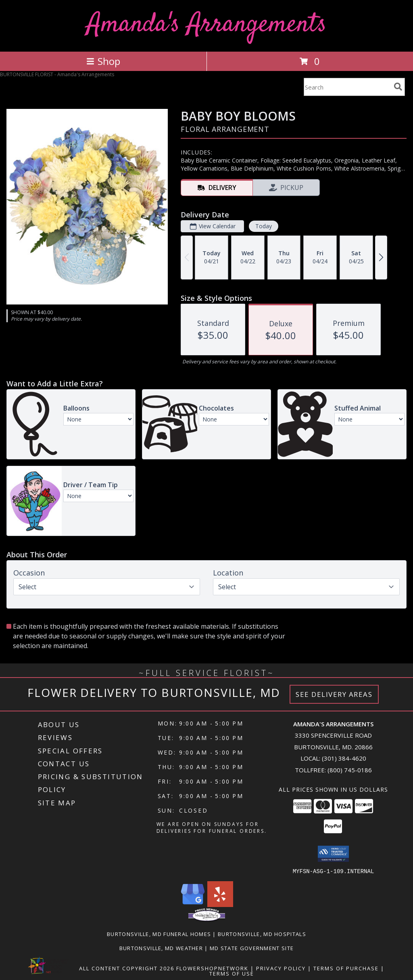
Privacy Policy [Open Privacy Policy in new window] (281, 968)
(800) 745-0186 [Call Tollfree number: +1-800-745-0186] (350, 770)
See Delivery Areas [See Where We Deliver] (334, 694)
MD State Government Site (252, 948)
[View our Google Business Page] (193, 904)
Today (264, 226)
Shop (103, 61)
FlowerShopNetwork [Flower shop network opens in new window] (212, 968)
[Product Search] (347, 87)
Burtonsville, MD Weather (161, 948)
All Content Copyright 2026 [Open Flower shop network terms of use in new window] (127, 968)
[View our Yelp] (220, 904)
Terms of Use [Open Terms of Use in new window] (232, 973)
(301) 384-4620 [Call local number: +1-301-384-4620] (344, 758)
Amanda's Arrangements (207, 25)
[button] (333, 854)
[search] (398, 87)
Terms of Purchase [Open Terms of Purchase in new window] (346, 968)
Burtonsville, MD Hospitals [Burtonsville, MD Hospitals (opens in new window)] (262, 934)
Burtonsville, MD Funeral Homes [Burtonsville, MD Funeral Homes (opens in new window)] (159, 934)
